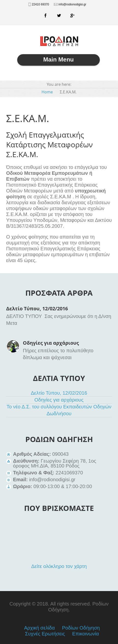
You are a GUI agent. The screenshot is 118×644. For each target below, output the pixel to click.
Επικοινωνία (86, 634)
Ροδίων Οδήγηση (81, 628)
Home (47, 92)
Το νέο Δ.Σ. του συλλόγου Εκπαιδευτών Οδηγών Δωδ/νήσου (59, 410)
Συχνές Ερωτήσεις (45, 634)
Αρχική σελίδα (39, 628)
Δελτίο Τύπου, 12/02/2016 (37, 309)
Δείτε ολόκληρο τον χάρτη (59, 566)
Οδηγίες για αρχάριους (51, 343)
